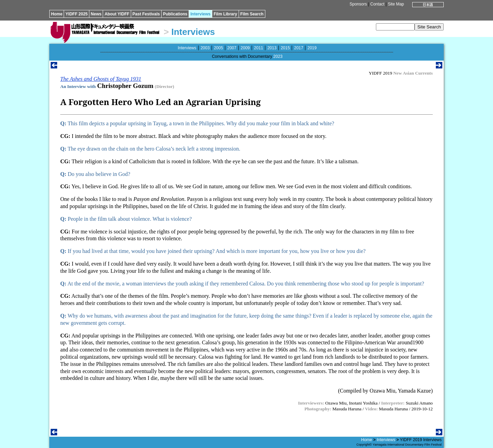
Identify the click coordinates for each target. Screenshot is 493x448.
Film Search (252, 14)
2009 (245, 48)
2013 (272, 48)
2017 (299, 48)
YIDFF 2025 (77, 14)
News (96, 14)
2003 (205, 48)
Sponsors (358, 4)
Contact (377, 4)
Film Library (225, 14)
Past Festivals (146, 14)
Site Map (396, 4)
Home (57, 14)
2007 (232, 48)
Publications (175, 14)
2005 (219, 48)
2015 (285, 48)
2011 (259, 48)
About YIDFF (117, 14)
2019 (312, 48)
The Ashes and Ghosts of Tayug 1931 (101, 79)
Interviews (200, 14)
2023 (278, 56)
